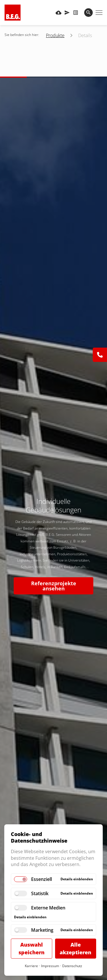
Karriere (31, 966)
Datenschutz (72, 966)
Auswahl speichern (32, 948)
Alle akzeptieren (75, 948)
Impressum (50, 966)
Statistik (40, 893)
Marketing (42, 930)
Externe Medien (48, 908)
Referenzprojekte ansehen (54, 586)
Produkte (55, 35)
